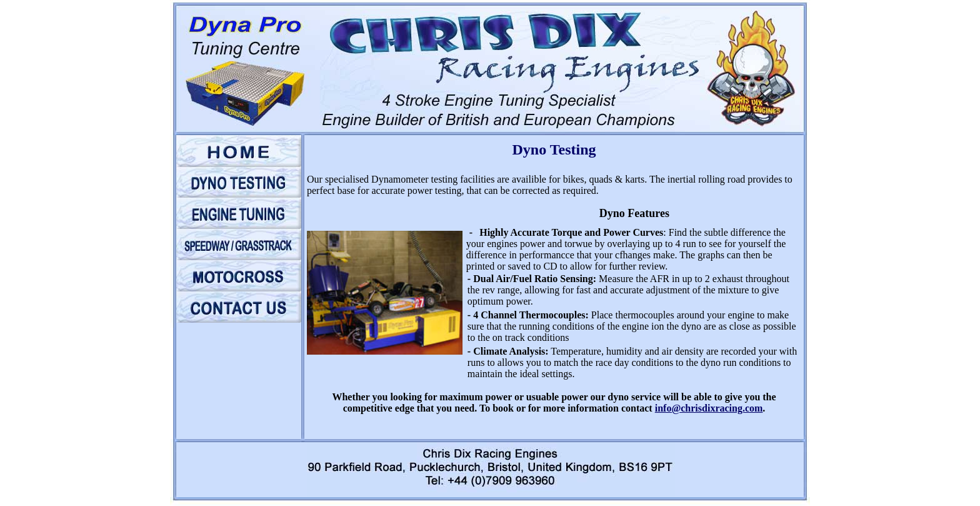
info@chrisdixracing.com (709, 408)
